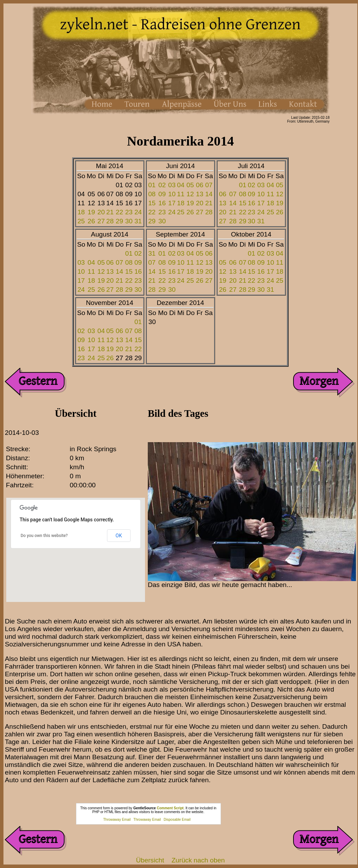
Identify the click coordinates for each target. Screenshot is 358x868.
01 (152, 185)
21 (110, 212)
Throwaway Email (117, 820)
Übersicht (150, 860)
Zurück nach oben (198, 860)
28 (110, 221)
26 (91, 221)
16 (162, 203)
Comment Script (170, 808)
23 (129, 212)
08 (152, 194)
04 (181, 185)
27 (101, 221)
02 (162, 185)
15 (152, 203)
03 (172, 185)
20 (101, 212)
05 (190, 185)
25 (81, 221)
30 (129, 221)
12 (190, 194)
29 (120, 221)
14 (209, 194)
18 (81, 212)
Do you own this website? (44, 536)
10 (172, 194)
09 (162, 194)
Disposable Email (177, 820)
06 (200, 185)
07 (209, 185)
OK (119, 536)
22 (120, 212)
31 (138, 221)
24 (138, 212)
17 (172, 203)
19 (91, 212)
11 (181, 194)
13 (200, 194)
